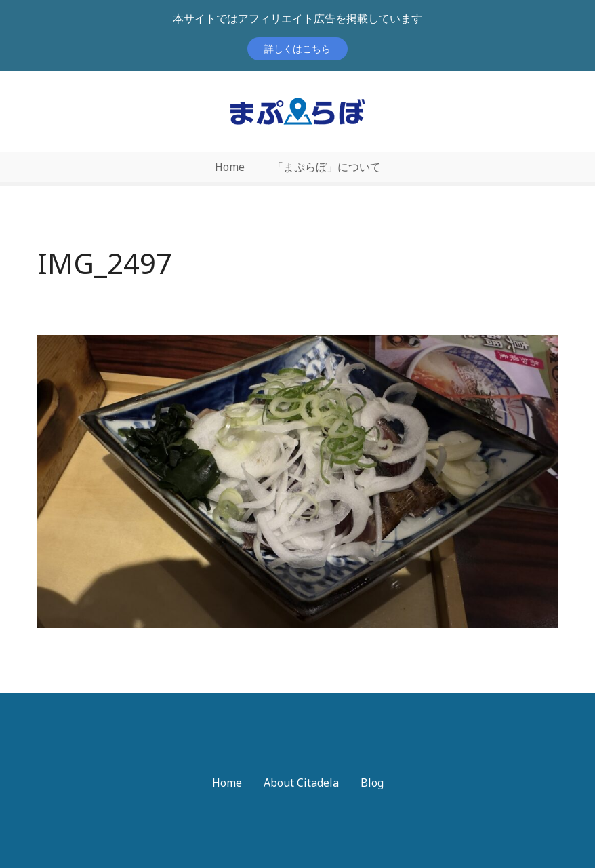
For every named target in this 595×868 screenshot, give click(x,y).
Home (230, 167)
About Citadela (301, 783)
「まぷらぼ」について (327, 167)
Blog (372, 783)
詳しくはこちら (297, 48)
